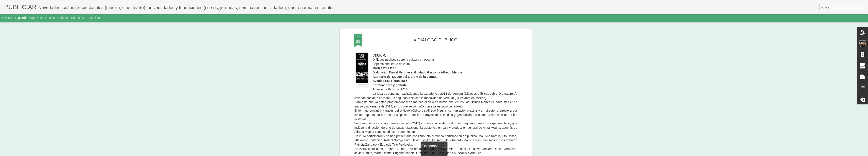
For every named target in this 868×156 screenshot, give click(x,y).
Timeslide (93, 18)
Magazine (35, 18)
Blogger (451, 154)
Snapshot (78, 18)
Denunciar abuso (465, 154)
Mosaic (50, 18)
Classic (7, 18)
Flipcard (20, 18)
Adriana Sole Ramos (460, 93)
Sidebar (63, 18)
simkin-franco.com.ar (422, 86)
